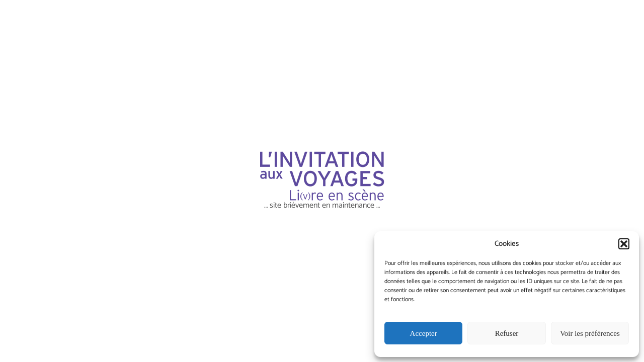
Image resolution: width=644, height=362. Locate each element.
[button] (624, 244)
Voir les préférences (590, 333)
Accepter (424, 333)
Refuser (507, 333)
